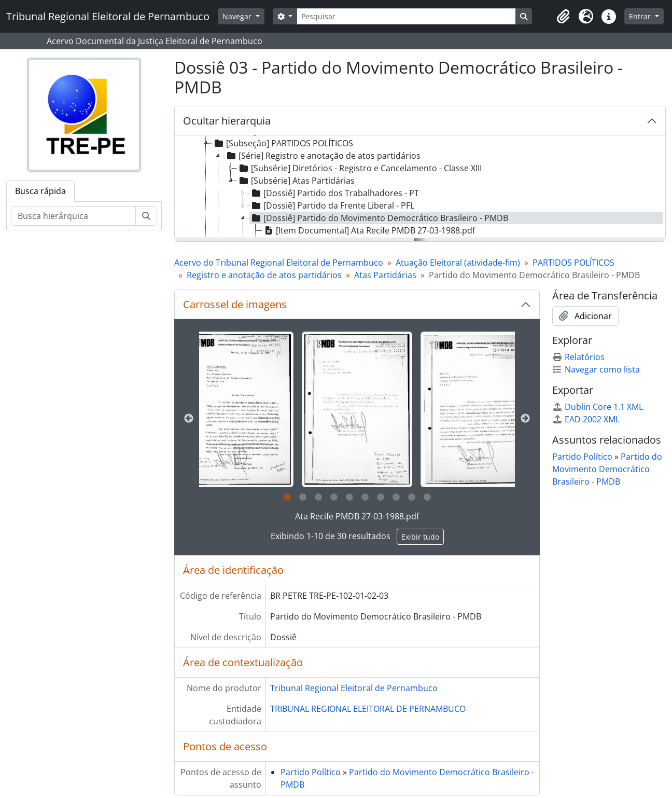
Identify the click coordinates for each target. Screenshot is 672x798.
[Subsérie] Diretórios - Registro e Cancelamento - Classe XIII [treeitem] (360, 168)
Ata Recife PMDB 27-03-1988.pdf (357, 516)
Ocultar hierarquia (227, 121)
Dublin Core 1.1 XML (598, 407)
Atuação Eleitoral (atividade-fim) (458, 263)
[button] (563, 17)
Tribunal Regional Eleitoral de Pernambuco (354, 688)
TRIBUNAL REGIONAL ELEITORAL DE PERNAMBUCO (368, 709)
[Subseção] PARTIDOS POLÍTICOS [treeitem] (283, 143)
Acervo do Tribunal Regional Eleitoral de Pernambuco (279, 263)
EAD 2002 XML (586, 419)
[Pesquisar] (406, 16)
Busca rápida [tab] (40, 191)
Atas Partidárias (385, 275)
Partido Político (311, 772)
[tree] (420, 187)
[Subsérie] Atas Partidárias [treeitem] (296, 181)
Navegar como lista (596, 369)
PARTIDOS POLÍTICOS (573, 263)
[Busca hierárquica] (73, 216)
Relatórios (578, 357)
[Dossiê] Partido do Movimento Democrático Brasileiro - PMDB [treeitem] (379, 218)
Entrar (641, 16)
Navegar (238, 16)
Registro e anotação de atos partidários (264, 275)
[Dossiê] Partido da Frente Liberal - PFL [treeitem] (332, 205)
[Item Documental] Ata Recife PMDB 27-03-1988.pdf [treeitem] (369, 230)
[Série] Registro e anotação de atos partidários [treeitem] (323, 156)
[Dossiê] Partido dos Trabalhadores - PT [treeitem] (334, 193)
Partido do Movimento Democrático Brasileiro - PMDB (607, 469)
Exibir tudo (420, 537)
